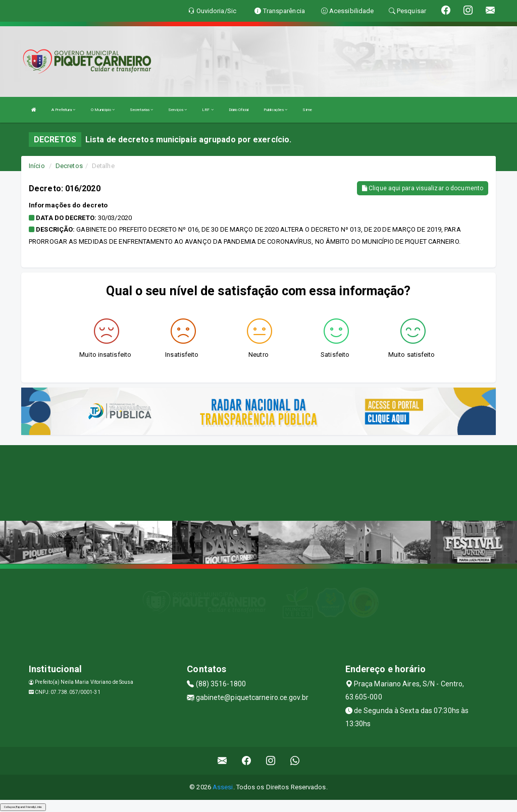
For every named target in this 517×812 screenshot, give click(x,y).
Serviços (177, 110)
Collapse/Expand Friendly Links (23, 807)
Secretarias (141, 110)
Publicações (275, 110)
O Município (103, 110)
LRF (208, 110)
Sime (307, 110)
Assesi (223, 787)
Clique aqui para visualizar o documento (423, 188)
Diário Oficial (239, 110)
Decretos (69, 166)
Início (37, 166)
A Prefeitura (63, 110)
